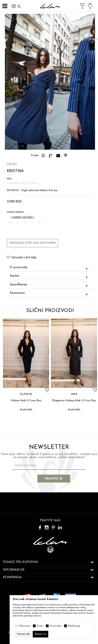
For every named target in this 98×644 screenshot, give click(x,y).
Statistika (55, 626)
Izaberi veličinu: (16, 212)
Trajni (40, 626)
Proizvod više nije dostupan (33, 243)
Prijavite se (55, 479)
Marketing (74, 626)
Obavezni (24, 626)
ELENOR (26, 394)
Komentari (50, 293)
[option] (50, 82)
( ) (23, 217)
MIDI (9, 179)
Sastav (50, 276)
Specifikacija (50, 285)
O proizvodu (50, 268)
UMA (74, 394)
